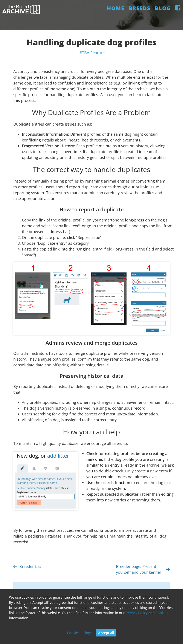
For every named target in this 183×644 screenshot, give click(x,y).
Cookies (162, 613)
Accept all (106, 633)
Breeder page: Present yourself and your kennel (143, 569)
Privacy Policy (137, 613)
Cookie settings (79, 633)
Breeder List (27, 566)
